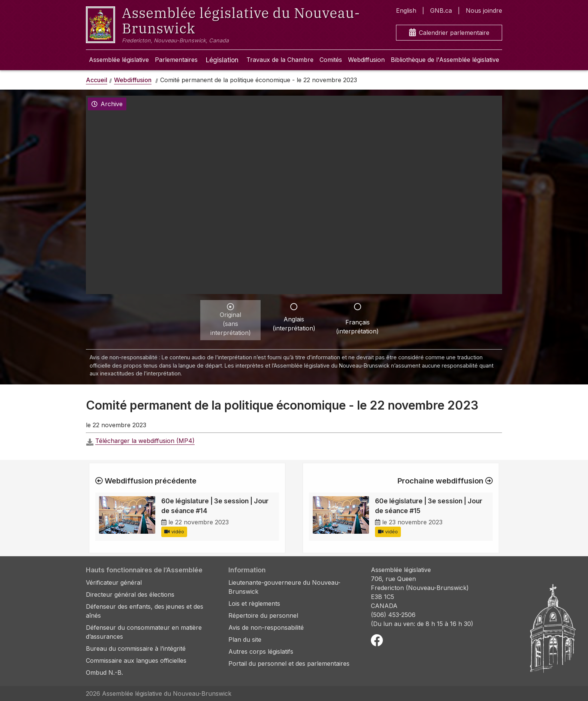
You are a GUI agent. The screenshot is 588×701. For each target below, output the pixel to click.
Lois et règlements (254, 603)
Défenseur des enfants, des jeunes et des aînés (145, 611)
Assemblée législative (119, 60)
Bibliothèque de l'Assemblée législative (445, 60)
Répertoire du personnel (263, 615)
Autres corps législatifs (261, 651)
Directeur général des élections (130, 594)
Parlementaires (176, 60)
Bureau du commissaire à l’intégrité (136, 648)
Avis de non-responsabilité (266, 627)
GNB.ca (441, 11)
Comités (331, 60)
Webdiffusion (366, 60)
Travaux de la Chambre (280, 60)
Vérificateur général (114, 582)
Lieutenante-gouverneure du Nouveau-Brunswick (284, 587)
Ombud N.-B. (104, 672)
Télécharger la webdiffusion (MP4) (145, 441)
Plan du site (245, 639)
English (406, 11)
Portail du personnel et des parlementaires (289, 663)
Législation (222, 60)
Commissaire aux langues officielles (136, 660)
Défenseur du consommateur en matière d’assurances (144, 632)
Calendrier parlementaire (449, 33)
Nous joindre (484, 11)
